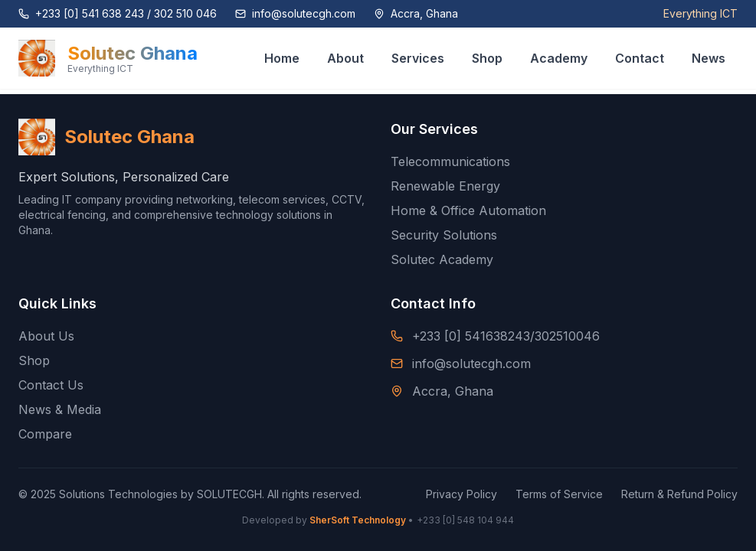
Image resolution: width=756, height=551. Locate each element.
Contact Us (51, 385)
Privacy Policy (461, 494)
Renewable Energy (445, 186)
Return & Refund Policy (679, 494)
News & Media (60, 409)
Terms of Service (559, 494)
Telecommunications (450, 161)
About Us (46, 336)
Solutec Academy (442, 259)
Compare (45, 434)
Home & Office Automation (468, 210)
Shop (34, 360)
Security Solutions (444, 235)
